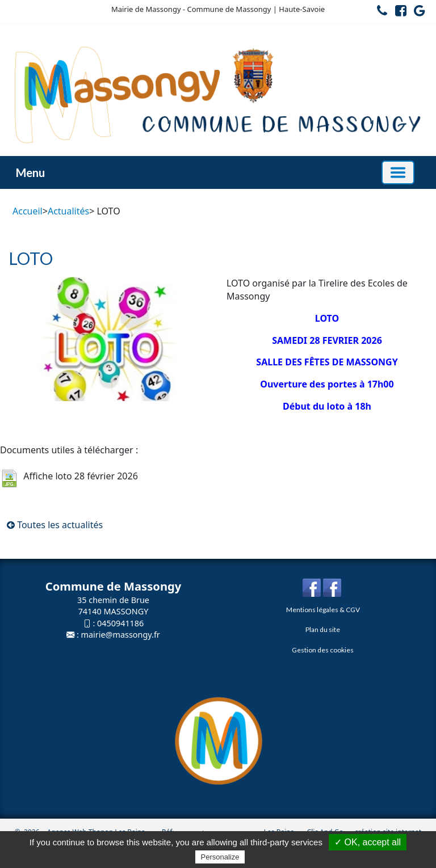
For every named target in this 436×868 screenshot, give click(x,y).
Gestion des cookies (323, 650)
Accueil (28, 211)
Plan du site (323, 629)
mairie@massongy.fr (121, 635)
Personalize (220, 857)
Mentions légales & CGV (323, 610)
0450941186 (120, 623)
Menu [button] (30, 172)
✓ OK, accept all (368, 842)
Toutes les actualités (55, 525)
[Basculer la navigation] (398, 172)
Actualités (68, 211)
